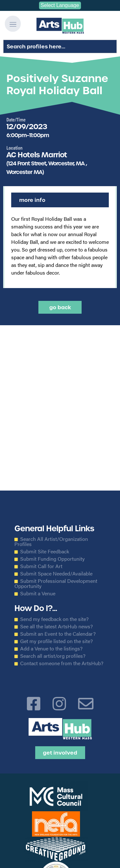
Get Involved (60, 753)
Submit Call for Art (41, 566)
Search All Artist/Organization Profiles (51, 541)
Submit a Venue (38, 593)
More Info (32, 200)
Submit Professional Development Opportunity (56, 583)
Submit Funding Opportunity (52, 559)
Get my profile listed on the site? (56, 641)
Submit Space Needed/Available (56, 574)
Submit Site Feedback (45, 551)
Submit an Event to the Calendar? (58, 634)
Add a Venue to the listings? (51, 649)
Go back (60, 307)
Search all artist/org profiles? (53, 656)
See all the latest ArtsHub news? (56, 626)
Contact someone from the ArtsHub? (62, 663)
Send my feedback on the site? (54, 619)
